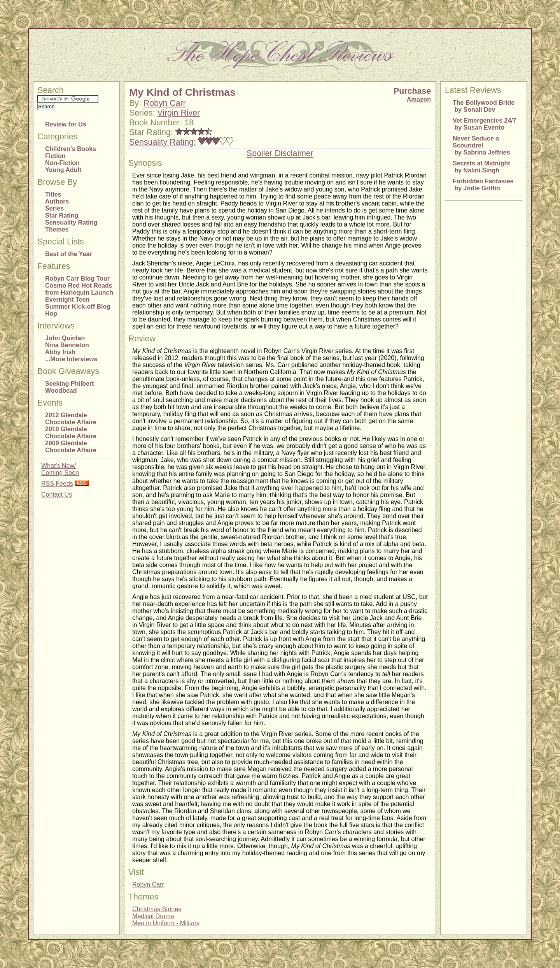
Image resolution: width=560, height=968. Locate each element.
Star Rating (62, 215)
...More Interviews (71, 359)
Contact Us (57, 495)
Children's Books (71, 149)
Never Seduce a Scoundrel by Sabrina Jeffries (481, 145)
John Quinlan (65, 338)
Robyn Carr (165, 103)
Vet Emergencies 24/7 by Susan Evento (485, 124)
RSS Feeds (57, 484)
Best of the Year (69, 254)
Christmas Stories (157, 909)
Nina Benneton (67, 345)
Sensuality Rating (71, 222)
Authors (57, 201)
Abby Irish (60, 352)
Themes (57, 229)
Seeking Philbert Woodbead (69, 387)
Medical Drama (153, 916)
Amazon (419, 99)
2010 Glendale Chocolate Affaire (71, 433)
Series (54, 208)
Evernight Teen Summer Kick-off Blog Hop (78, 307)
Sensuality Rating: (163, 142)
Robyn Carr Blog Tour (77, 278)
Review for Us (66, 124)
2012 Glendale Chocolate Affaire (71, 419)
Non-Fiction (62, 163)
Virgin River (178, 113)
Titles (53, 194)
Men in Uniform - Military (166, 923)
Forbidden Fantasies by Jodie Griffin (483, 185)
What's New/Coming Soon (60, 469)
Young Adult (63, 170)
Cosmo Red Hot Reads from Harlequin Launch (79, 289)
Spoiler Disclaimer (280, 153)
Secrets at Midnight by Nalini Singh (481, 167)
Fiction (55, 156)
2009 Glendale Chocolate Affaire (71, 447)
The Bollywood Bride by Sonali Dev (484, 106)
